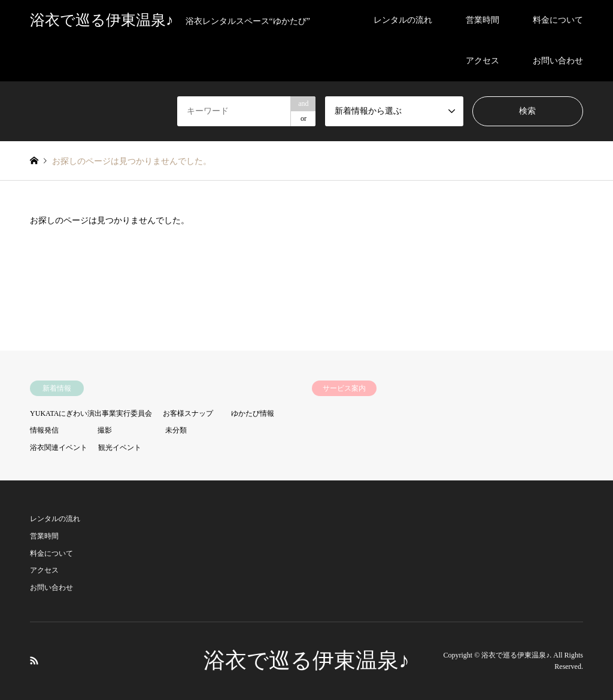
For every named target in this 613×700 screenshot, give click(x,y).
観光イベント (120, 448)
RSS (34, 661)
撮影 (105, 430)
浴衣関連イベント (59, 448)
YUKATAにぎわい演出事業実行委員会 (91, 413)
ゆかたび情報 (253, 413)
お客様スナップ (188, 413)
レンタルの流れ (403, 20)
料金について (558, 20)
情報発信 (44, 430)
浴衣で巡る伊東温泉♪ (306, 661)
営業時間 (482, 20)
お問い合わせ (558, 61)
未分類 (176, 430)
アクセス (482, 61)
